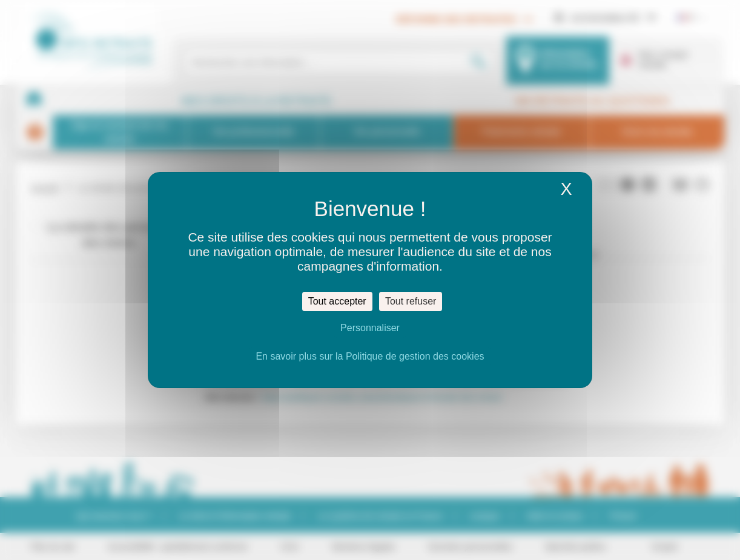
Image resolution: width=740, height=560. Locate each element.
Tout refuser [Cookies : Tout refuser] (411, 301)
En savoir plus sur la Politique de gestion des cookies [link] (370, 356)
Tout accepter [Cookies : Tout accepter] (337, 301)
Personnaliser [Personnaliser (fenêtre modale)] (370, 328)
